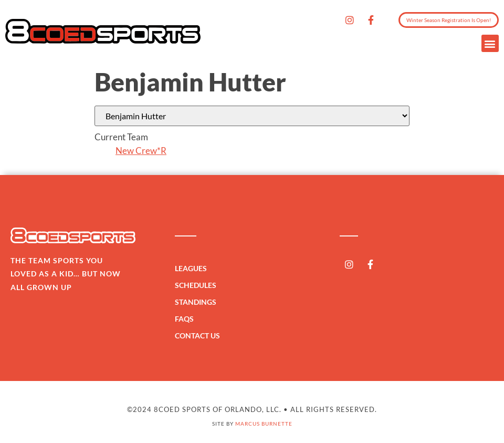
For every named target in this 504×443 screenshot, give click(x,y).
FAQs (184, 319)
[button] (490, 43)
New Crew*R (141, 151)
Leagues (193, 269)
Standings (198, 302)
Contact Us (197, 336)
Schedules (198, 285)
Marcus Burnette (264, 424)
